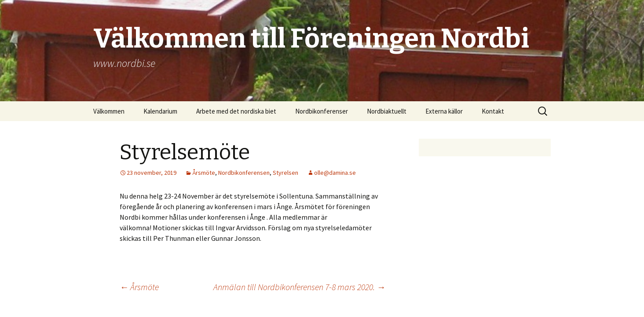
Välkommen (109, 111)
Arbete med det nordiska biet (236, 111)
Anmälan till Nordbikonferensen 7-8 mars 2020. (299, 287)
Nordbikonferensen (244, 173)
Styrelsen (285, 173)
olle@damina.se (335, 173)
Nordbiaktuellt (387, 111)
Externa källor (444, 111)
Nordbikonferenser (322, 111)
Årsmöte (204, 173)
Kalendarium (160, 111)
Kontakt (493, 111)
